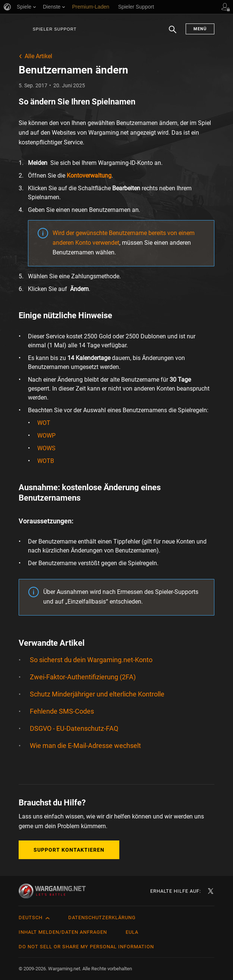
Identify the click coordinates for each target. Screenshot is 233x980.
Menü (200, 29)
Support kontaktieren (69, 850)
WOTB (46, 461)
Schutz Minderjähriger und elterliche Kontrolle (97, 694)
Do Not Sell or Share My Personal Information (86, 947)
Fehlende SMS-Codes (62, 711)
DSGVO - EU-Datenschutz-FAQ (74, 728)
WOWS (46, 448)
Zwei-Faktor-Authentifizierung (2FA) (83, 677)
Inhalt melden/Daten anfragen (63, 932)
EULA (132, 932)
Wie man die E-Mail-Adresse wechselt (85, 746)
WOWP (46, 436)
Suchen (173, 33)
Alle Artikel (38, 56)
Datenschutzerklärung (102, 918)
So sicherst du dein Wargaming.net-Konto (91, 660)
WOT (44, 423)
